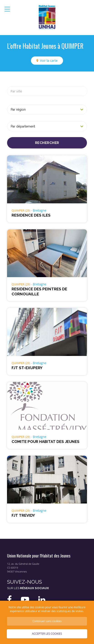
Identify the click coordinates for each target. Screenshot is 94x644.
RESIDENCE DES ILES (31, 215)
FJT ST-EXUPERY (27, 368)
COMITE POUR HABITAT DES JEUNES (46, 442)
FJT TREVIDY (23, 515)
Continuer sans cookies (47, 621)
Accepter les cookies (47, 634)
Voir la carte (49, 60)
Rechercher (47, 143)
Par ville (16, 91)
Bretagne (39, 210)
